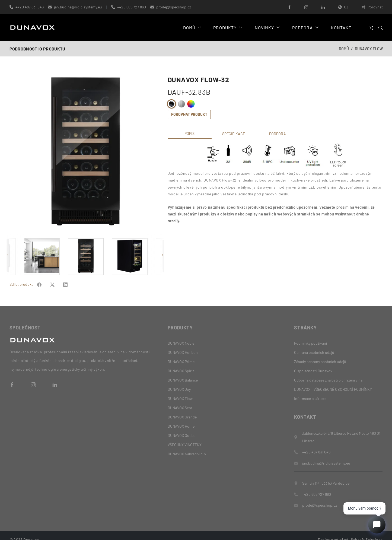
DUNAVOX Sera (180, 399)
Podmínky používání (310, 334)
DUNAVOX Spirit (181, 362)
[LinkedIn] (323, 7)
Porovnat (372, 7)
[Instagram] (306, 7)
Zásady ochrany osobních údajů (320, 353)
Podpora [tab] (278, 134)
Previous (9, 250)
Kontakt (341, 28)
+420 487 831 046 (30, 7)
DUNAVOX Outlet (181, 427)
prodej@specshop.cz (174, 7)
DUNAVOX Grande (182, 408)
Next (162, 250)
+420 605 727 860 (132, 7)
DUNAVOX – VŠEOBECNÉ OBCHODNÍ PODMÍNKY (333, 381)
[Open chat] (377, 525)
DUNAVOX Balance (183, 371)
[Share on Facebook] (39, 276)
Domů (191, 28)
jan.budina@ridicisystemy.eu (78, 7)
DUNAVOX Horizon (183, 344)
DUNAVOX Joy (179, 381)
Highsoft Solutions (366, 531)
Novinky (266, 28)
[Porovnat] (371, 28)
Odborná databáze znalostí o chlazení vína (328, 371)
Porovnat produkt (189, 114)
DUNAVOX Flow (369, 49)
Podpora (305, 28)
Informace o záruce (310, 390)
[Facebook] (289, 7)
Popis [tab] (189, 133)
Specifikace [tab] (234, 134)
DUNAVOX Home (181, 417)
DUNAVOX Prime (181, 353)
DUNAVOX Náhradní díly (187, 445)
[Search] (381, 28)
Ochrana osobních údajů (314, 344)
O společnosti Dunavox (313, 362)
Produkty (227, 28)
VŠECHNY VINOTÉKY (185, 436)
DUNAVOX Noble (181, 334)
